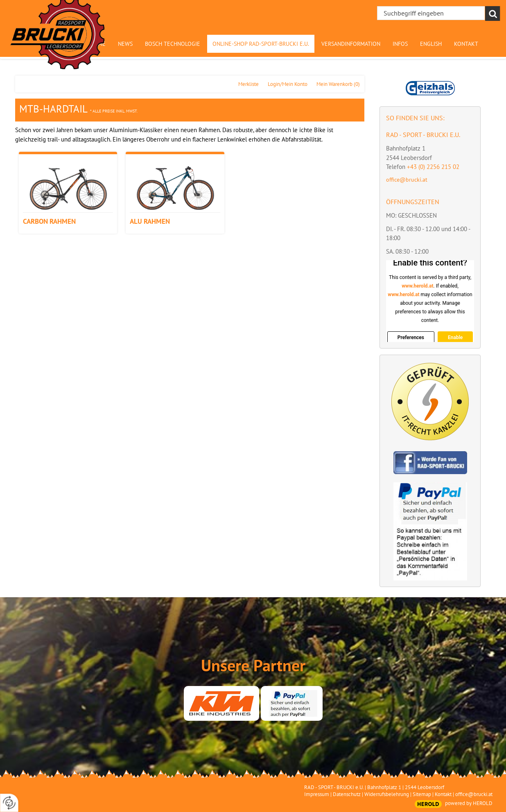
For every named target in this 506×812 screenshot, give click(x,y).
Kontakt (443, 794)
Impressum (317, 794)
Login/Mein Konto (288, 84)
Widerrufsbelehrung (387, 794)
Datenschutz (347, 794)
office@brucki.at (407, 180)
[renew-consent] (9, 803)
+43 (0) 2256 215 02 (433, 167)
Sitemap (422, 794)
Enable (455, 337)
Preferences (411, 337)
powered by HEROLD (469, 803)
